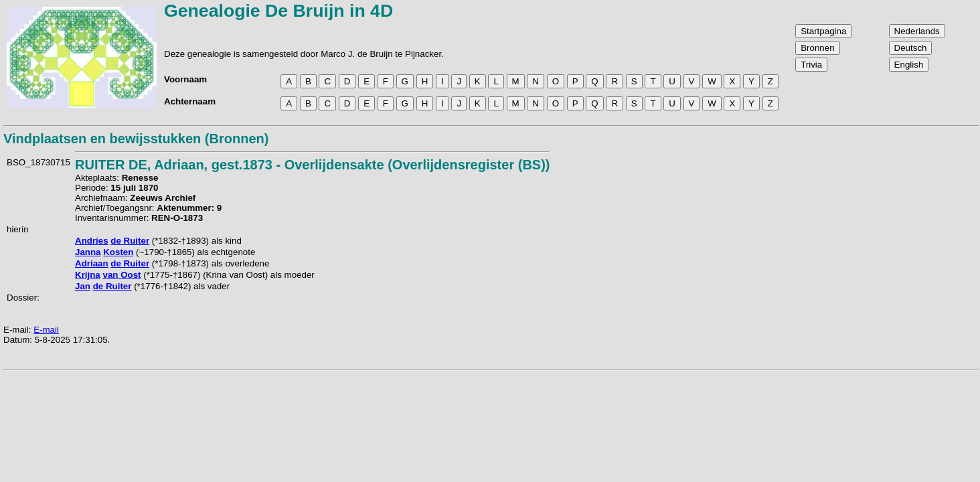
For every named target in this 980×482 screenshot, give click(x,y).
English (909, 65)
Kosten (118, 252)
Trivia (811, 65)
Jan (83, 286)
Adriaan (92, 263)
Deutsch (911, 48)
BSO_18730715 (38, 162)
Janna (88, 252)
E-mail (46, 330)
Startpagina (823, 31)
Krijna (88, 275)
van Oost (121, 275)
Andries (92, 241)
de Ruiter (130, 241)
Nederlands (917, 31)
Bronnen (817, 48)
